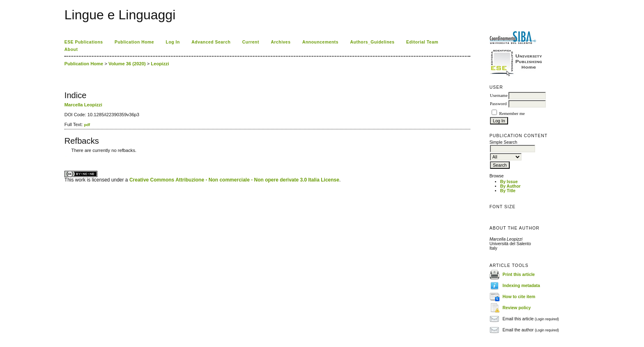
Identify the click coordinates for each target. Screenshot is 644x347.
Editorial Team (422, 42)
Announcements (320, 42)
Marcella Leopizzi (83, 105)
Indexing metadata (521, 286)
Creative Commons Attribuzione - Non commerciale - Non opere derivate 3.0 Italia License (234, 180)
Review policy (517, 308)
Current (251, 42)
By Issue (509, 182)
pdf (87, 125)
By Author (511, 186)
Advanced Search (211, 42)
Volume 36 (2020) (127, 64)
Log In (173, 42)
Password (498, 104)
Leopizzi (160, 64)
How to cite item (519, 297)
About (71, 49)
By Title (508, 191)
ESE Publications (84, 42)
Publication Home (134, 42)
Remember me (512, 114)
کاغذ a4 (65, 156)
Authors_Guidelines (373, 42)
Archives (281, 42)
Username (499, 95)
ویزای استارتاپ (67, 156)
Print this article (519, 275)
